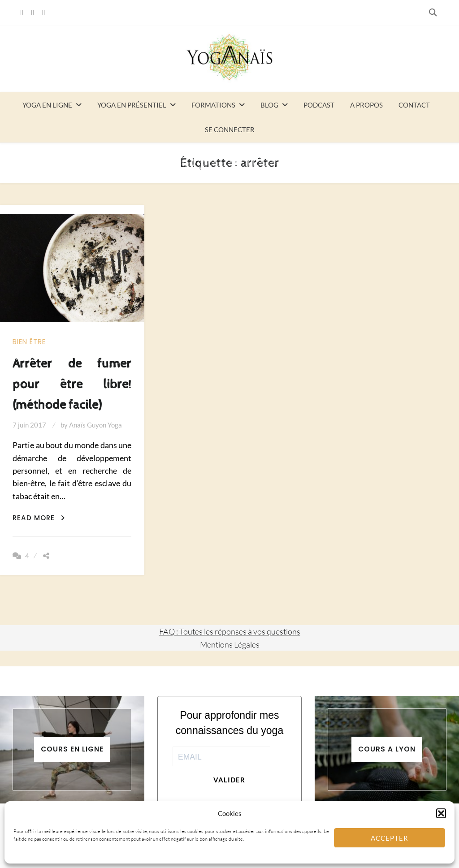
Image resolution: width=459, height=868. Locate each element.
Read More (39, 518)
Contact (414, 105)
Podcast (319, 105)
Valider (229, 780)
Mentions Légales (230, 644)
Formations (213, 105)
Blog (269, 105)
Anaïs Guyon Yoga (95, 425)
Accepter (390, 838)
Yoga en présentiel (132, 105)
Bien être (29, 342)
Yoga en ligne (47, 105)
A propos (366, 105)
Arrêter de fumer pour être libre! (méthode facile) (72, 384)
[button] (441, 813)
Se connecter (230, 130)
